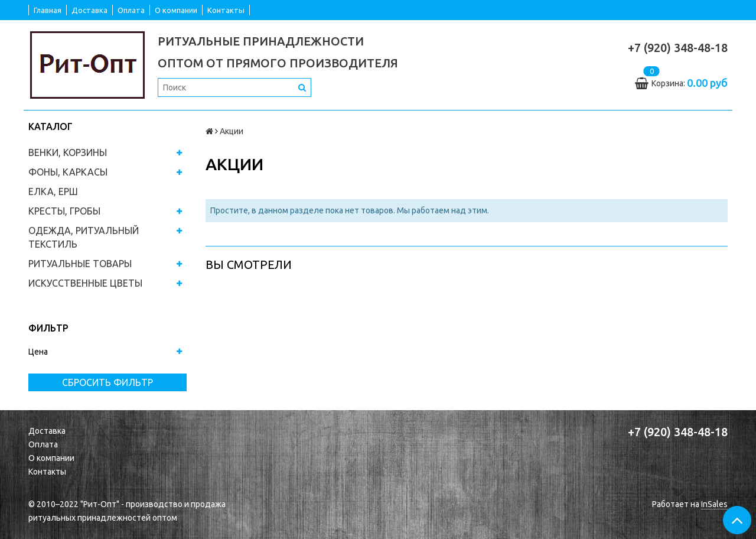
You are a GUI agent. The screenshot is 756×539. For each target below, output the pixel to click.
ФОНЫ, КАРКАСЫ (68, 172)
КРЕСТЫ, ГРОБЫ (64, 211)
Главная (48, 10)
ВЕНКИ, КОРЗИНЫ (68, 152)
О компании (176, 10)
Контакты (226, 10)
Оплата (131, 10)
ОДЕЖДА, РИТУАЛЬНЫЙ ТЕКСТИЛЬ (84, 237)
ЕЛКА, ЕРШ (53, 191)
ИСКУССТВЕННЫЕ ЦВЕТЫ (85, 283)
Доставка (89, 10)
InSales (714, 504)
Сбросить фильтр (107, 382)
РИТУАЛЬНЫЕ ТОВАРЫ (80, 264)
